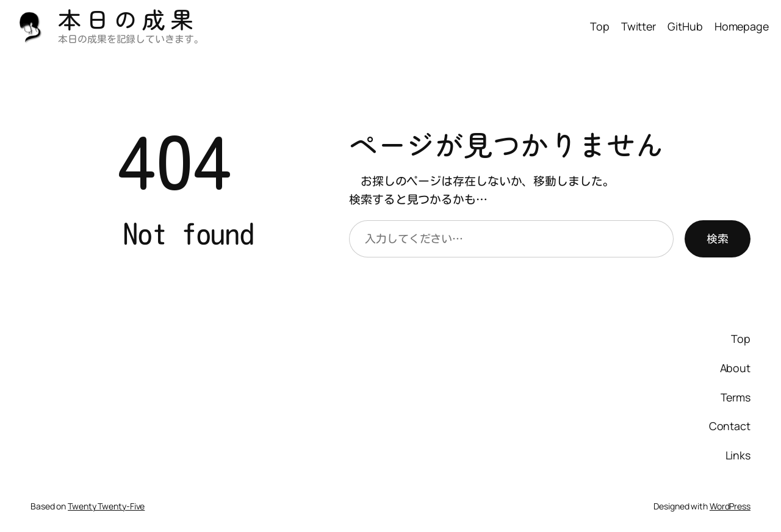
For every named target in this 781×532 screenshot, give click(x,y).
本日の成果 (128, 19)
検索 (718, 239)
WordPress (730, 506)
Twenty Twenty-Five (106, 506)
